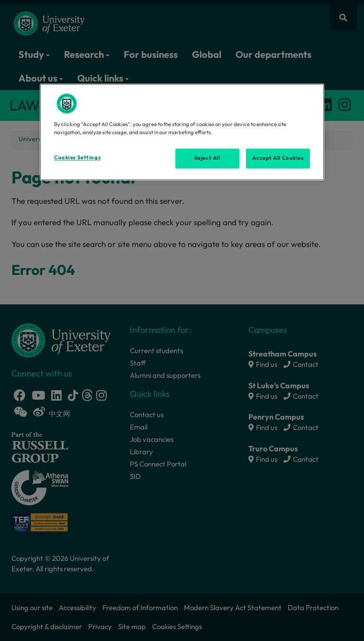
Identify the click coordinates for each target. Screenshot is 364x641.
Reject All (207, 158)
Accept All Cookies (278, 158)
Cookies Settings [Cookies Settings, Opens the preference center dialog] (77, 157)
